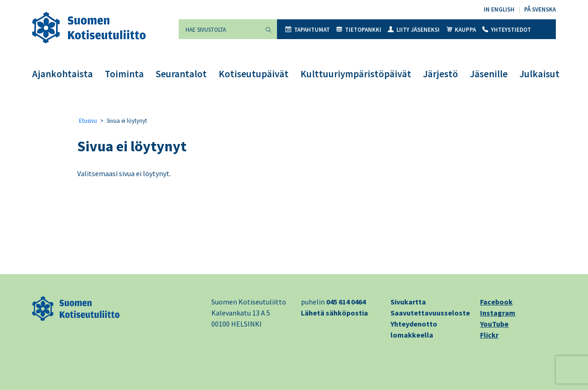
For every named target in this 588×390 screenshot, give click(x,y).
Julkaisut (540, 74)
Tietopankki (359, 30)
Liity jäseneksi (414, 30)
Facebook (496, 302)
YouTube (494, 324)
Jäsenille (489, 74)
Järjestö (441, 74)
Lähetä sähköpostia (334, 313)
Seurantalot (181, 74)
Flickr (489, 335)
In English (499, 9)
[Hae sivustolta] (219, 29)
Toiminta (124, 74)
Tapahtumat (308, 30)
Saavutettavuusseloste (430, 313)
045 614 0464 (346, 302)
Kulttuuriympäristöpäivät (356, 74)
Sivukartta (408, 302)
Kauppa (461, 30)
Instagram (498, 313)
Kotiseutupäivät (254, 74)
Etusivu (88, 121)
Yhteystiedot (507, 30)
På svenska (540, 9)
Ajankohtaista (62, 74)
